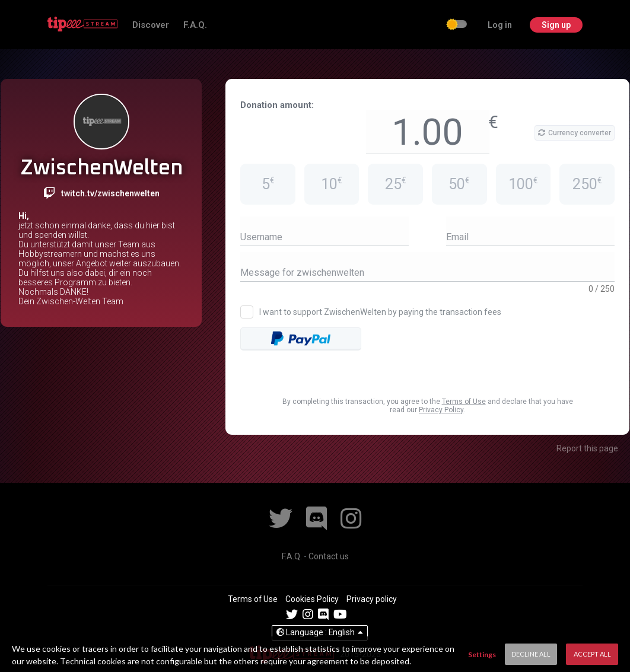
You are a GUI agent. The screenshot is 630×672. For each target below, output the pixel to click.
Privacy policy (372, 599)
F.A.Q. (189, 25)
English (320, 632)
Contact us (329, 556)
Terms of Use (464, 402)
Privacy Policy (441, 410)
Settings (482, 655)
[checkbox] (455, 26)
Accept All (592, 654)
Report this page (587, 448)
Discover (146, 25)
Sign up (556, 25)
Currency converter (575, 133)
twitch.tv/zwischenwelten (110, 193)
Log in (498, 25)
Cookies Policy (313, 599)
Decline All (531, 654)
